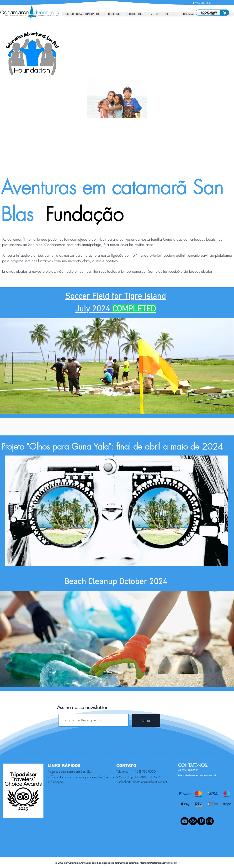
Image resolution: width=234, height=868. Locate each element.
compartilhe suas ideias (98, 271)
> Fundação (55, 782)
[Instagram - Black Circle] (210, 821)
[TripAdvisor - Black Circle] (193, 821)
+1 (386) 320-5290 (148, 777)
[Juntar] (146, 720)
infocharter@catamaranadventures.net (158, 863)
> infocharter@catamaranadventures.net (142, 782)
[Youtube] (185, 821)
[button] (114, 14)
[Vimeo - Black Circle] (201, 821)
